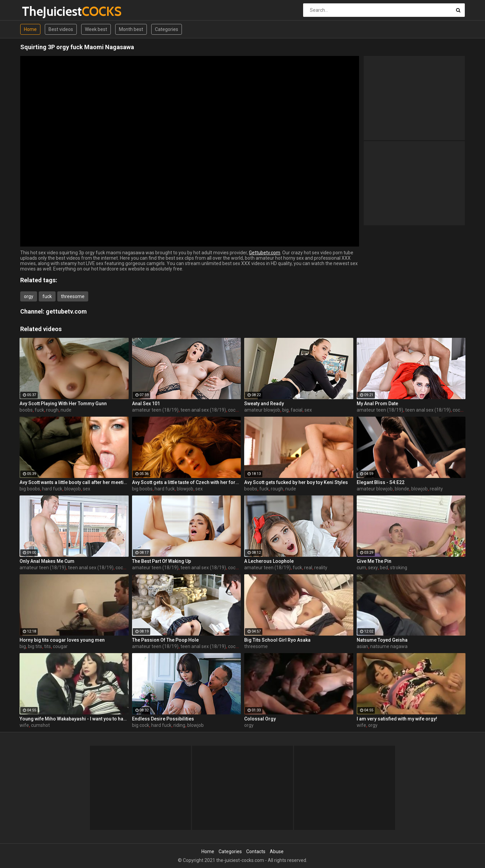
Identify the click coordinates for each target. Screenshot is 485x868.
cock (233, 410)
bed (384, 568)
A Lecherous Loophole (269, 561)
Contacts (256, 851)
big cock (141, 725)
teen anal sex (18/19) (203, 410)
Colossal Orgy (260, 719)
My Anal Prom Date (377, 404)
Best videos (61, 29)
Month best (131, 29)
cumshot (40, 725)
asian (362, 646)
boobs (26, 410)
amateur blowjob (262, 410)
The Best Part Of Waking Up (161, 561)
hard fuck (52, 489)
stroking (399, 568)
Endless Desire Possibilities (163, 719)
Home (30, 29)
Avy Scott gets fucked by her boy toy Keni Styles (296, 482)
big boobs (30, 489)
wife (24, 725)
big (285, 410)
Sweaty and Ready (264, 404)
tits (47, 646)
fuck (47, 296)
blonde (402, 489)
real (308, 568)
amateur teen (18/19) (155, 410)
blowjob (73, 489)
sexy (373, 568)
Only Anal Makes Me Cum (47, 561)
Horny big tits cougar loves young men (62, 640)
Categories (167, 29)
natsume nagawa (389, 646)
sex (308, 410)
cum (361, 568)
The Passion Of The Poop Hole (165, 640)
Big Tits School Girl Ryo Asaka (277, 640)
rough (52, 410)
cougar (60, 646)
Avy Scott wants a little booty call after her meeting (74, 482)
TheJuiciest (40, 11)
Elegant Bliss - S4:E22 (381, 482)
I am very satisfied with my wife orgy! (397, 719)
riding (179, 725)
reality (436, 489)
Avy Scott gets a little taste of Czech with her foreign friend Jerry (187, 482)
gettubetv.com (66, 311)
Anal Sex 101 (146, 404)
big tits (35, 646)
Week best (96, 29)
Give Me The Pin (374, 561)
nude (66, 410)
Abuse (277, 851)
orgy (29, 296)
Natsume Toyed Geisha (382, 640)
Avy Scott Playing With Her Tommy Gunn (63, 404)
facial (297, 410)
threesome (73, 296)
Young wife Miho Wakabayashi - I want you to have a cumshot (74, 719)
